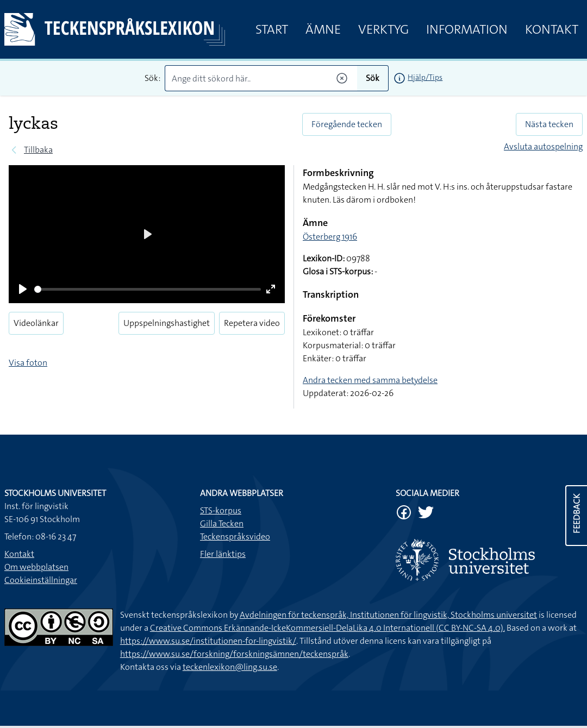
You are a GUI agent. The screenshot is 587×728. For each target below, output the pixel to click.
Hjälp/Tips (425, 77)
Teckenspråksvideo (235, 536)
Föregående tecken (347, 124)
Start (272, 29)
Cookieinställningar (41, 580)
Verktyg (383, 29)
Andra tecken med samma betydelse (370, 380)
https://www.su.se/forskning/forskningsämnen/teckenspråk (234, 654)
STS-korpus (221, 510)
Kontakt (552, 29)
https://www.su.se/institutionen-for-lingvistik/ (208, 641)
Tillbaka (38, 150)
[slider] (148, 289)
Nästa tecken (549, 124)
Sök (373, 78)
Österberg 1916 (330, 237)
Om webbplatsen (36, 567)
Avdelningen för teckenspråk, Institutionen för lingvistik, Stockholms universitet (388, 615)
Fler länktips (223, 554)
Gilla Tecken (222, 523)
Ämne (323, 29)
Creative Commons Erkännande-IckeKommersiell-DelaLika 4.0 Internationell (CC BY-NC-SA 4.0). (327, 628)
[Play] (23, 289)
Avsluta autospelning (543, 146)
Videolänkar (36, 323)
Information (467, 29)
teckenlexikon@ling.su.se (230, 667)
